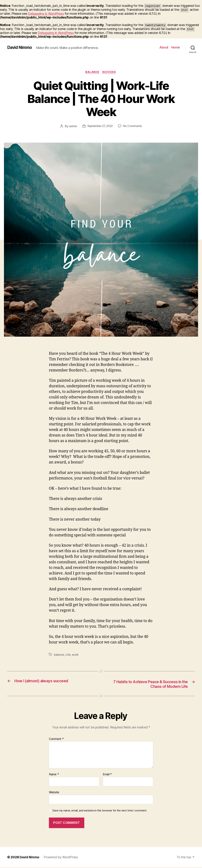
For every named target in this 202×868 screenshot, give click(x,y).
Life (68, 655)
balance (59, 655)
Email (107, 775)
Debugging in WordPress (46, 14)
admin (72, 126)
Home (176, 47)
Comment (56, 740)
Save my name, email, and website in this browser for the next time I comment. (100, 811)
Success (110, 72)
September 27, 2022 (100, 126)
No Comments (133, 126)
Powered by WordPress (62, 858)
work (76, 655)
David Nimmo (20, 47)
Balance (92, 72)
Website (54, 793)
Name (54, 775)
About (164, 47)
